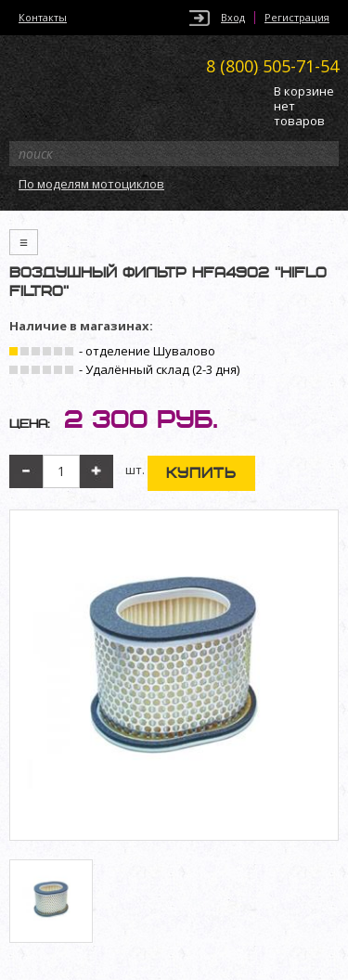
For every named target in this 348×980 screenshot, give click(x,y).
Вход (233, 18)
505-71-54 (272, 66)
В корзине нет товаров (304, 106)
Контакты (43, 18)
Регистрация (297, 18)
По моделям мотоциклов (91, 184)
